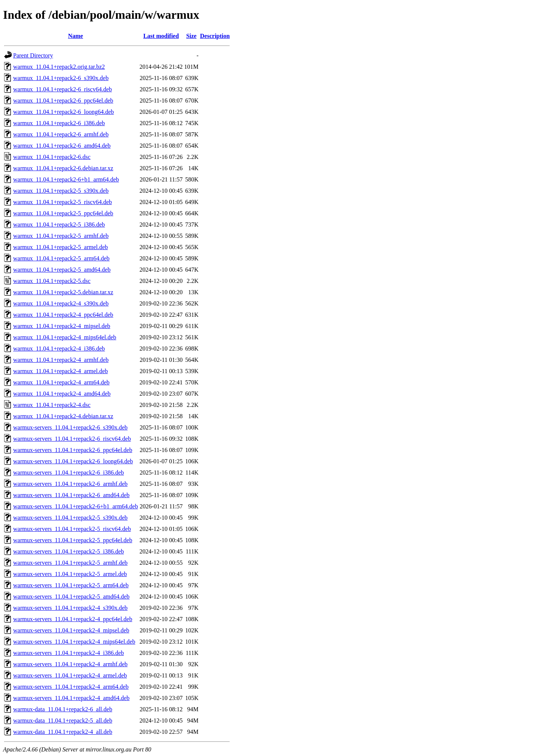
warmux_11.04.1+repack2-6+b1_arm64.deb (66, 179)
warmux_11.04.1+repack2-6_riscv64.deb (63, 89)
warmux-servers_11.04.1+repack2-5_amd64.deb (71, 596)
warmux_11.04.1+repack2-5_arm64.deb (61, 258)
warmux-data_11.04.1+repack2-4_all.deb (63, 732)
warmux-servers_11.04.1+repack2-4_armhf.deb (70, 664)
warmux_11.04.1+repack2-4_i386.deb (59, 349)
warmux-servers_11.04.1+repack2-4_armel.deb (70, 675)
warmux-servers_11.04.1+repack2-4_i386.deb (69, 653)
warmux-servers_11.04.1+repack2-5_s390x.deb (70, 518)
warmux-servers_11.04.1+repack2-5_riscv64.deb (72, 529)
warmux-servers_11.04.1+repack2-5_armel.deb (70, 574)
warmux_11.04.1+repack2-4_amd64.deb (62, 394)
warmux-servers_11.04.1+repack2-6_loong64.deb (73, 461)
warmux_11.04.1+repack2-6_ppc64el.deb (63, 101)
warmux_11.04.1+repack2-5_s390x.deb (61, 191)
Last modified (161, 36)
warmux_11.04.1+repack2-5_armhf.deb (61, 236)
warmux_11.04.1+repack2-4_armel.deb (60, 371)
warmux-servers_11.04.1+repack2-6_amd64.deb (71, 495)
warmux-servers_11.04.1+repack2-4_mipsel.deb (71, 630)
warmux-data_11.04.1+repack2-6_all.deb (63, 709)
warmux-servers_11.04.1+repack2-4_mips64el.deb (74, 642)
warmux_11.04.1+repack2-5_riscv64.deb (63, 202)
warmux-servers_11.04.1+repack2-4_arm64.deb (71, 687)
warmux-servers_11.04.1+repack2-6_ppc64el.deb (73, 450)
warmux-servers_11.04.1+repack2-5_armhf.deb (70, 563)
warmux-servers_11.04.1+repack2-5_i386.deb (69, 551)
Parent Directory (33, 55)
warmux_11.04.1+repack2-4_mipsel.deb (62, 326)
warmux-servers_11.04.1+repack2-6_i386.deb (69, 473)
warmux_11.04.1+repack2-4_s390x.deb (61, 303)
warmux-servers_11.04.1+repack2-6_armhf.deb (70, 484)
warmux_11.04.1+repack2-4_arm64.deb (61, 382)
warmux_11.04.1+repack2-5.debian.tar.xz (63, 292)
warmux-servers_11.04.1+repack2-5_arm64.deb (71, 585)
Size (191, 36)
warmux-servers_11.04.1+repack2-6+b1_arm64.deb (75, 506)
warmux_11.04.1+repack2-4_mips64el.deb (65, 337)
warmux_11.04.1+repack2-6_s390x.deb (61, 78)
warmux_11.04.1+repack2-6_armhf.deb (61, 134)
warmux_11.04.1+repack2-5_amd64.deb (62, 270)
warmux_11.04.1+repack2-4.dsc (52, 405)
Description (215, 36)
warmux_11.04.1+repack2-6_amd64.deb (62, 146)
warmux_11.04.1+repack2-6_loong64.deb (63, 112)
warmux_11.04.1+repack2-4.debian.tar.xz (63, 416)
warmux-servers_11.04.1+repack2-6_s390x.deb (70, 427)
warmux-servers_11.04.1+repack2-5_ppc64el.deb (73, 540)
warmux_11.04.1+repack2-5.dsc (52, 281)
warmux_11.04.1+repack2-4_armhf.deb (61, 360)
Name (75, 36)
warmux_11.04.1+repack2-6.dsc (52, 157)
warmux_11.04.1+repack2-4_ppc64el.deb (63, 315)
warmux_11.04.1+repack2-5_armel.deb (60, 247)
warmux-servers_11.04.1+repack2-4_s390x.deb (70, 608)
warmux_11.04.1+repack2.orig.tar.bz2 (59, 67)
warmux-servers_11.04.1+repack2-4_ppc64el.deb (73, 619)
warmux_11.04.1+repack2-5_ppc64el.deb (63, 213)
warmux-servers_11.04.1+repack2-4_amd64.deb (71, 698)
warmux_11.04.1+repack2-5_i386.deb (59, 225)
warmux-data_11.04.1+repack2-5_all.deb (63, 720)
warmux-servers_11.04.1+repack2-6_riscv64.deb (72, 439)
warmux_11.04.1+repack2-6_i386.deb (59, 123)
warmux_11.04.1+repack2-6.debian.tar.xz (63, 168)
